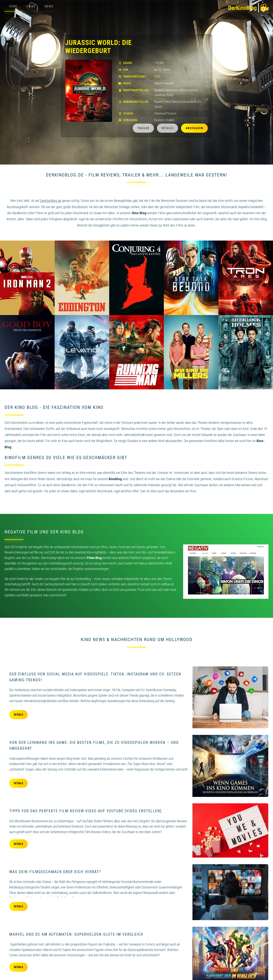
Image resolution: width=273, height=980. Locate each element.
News (49, 6)
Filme (31, 6)
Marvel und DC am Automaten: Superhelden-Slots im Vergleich (76, 934)
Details (167, 128)
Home (13, 6)
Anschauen (194, 128)
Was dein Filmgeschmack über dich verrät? (55, 872)
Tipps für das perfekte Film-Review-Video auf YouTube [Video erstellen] (85, 811)
